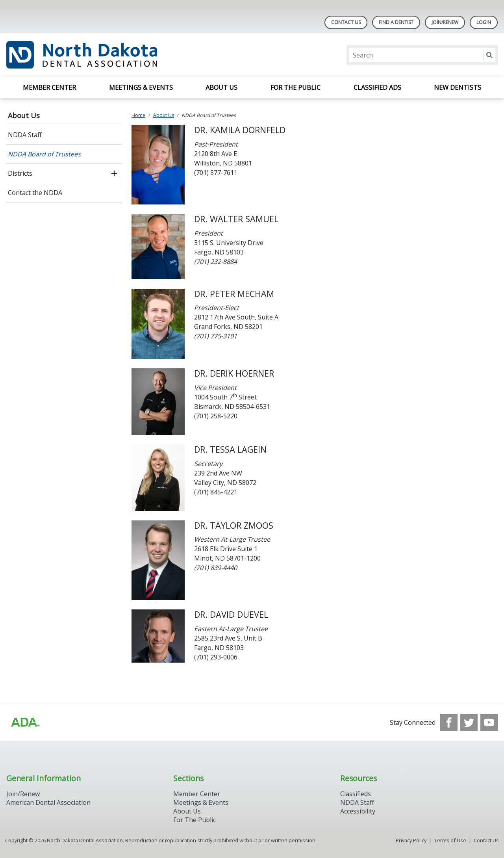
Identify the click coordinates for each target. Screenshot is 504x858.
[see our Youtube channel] (489, 722)
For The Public (195, 820)
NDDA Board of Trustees (44, 154)
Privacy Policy (411, 840)
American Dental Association (48, 802)
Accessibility (358, 811)
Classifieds (356, 794)
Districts (20, 173)
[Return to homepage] (108, 55)
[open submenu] (114, 173)
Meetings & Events (141, 87)
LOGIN (484, 22)
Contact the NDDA (35, 193)
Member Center (49, 87)
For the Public (296, 87)
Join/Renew (445, 22)
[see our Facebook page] (449, 722)
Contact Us (346, 22)
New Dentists (458, 87)
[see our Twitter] (469, 722)
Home (138, 115)
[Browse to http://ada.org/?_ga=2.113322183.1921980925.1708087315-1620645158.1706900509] (25, 722)
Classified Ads (377, 87)
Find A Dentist (396, 22)
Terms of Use (450, 840)
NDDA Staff (25, 135)
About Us (221, 87)
